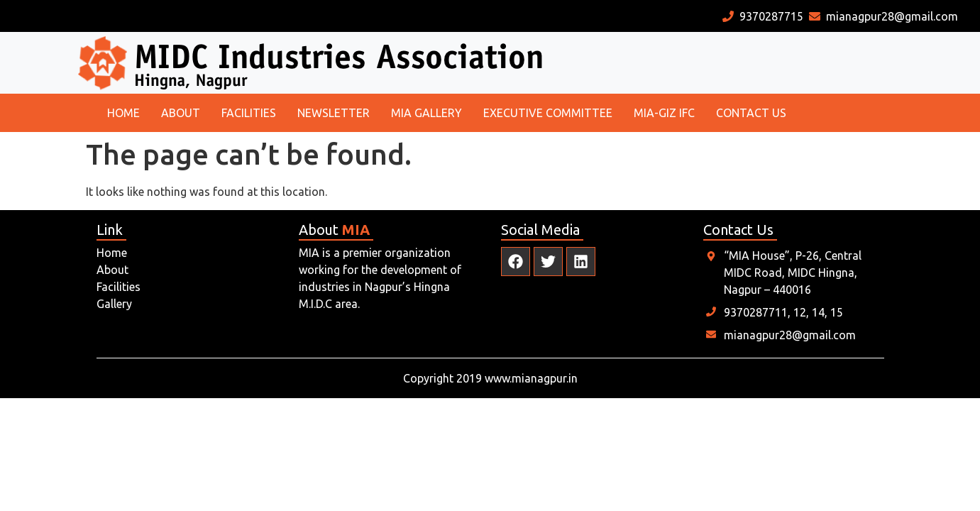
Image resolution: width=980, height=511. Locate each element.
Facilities (249, 113)
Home (123, 113)
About (181, 113)
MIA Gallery (426, 113)
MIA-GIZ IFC (664, 113)
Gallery (114, 304)
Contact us (751, 113)
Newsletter (334, 113)
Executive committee (548, 113)
